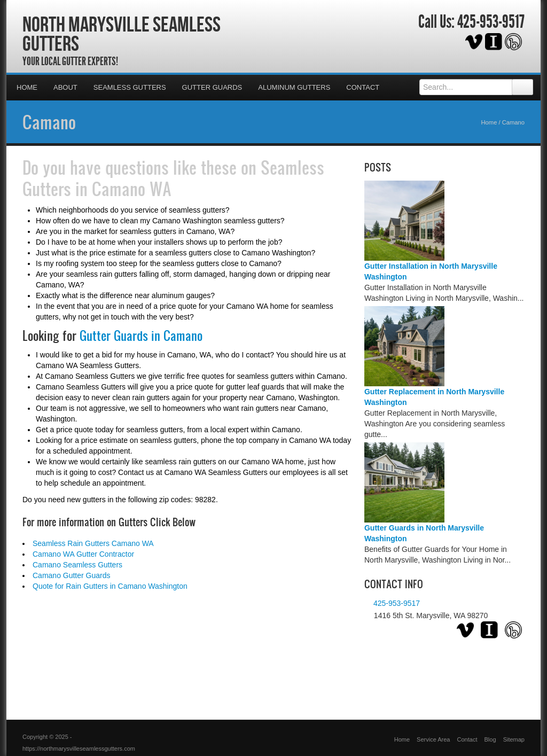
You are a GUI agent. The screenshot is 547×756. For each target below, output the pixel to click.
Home (27, 87)
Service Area (433, 739)
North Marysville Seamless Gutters (122, 34)
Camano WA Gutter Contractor (83, 554)
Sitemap (514, 739)
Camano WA (132, 189)
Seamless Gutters (130, 87)
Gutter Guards (212, 87)
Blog (490, 739)
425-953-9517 (491, 22)
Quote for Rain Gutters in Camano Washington (110, 586)
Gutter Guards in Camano (141, 336)
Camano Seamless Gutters (77, 565)
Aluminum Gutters (294, 87)
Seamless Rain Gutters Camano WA (93, 543)
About (65, 87)
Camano (49, 122)
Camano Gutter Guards (72, 575)
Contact (363, 87)
